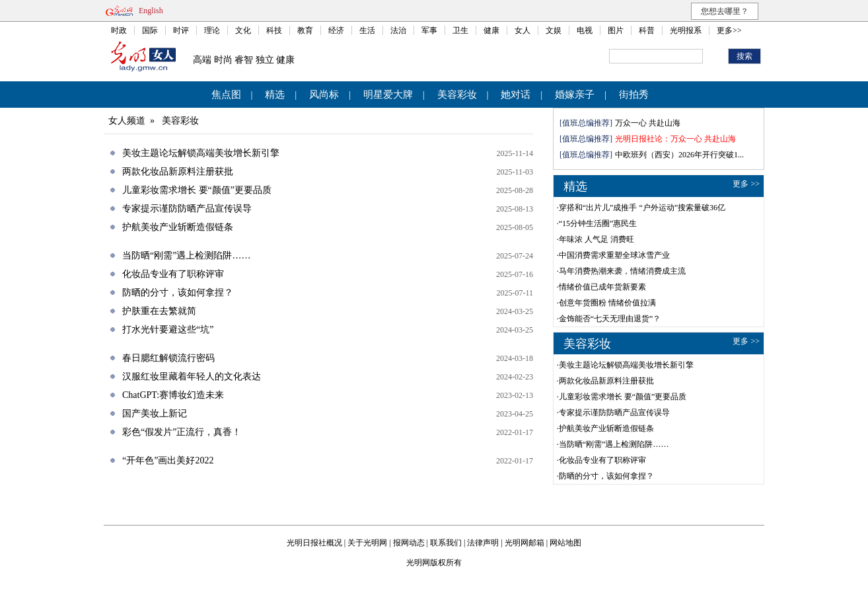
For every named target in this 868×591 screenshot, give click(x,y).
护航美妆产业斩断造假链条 (178, 227)
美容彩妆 (457, 95)
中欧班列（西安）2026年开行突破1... (679, 155)
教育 (305, 30)
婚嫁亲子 (575, 95)
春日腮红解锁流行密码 (168, 358)
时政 (119, 30)
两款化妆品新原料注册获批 (178, 172)
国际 (150, 30)
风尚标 (324, 95)
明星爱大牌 (388, 95)
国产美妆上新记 (155, 414)
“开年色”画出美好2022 (168, 460)
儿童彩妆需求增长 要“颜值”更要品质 (197, 190)
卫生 (460, 30)
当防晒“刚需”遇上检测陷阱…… (186, 256)
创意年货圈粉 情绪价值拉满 (607, 303)
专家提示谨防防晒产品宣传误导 (187, 209)
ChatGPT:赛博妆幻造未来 (173, 395)
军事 (429, 30)
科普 (647, 30)
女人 (523, 30)
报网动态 (409, 543)
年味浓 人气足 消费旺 (597, 239)
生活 (367, 30)
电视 (585, 30)
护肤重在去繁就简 (159, 311)
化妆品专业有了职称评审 (173, 274)
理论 (212, 30)
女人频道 (127, 121)
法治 (398, 30)
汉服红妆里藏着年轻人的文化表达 (192, 376)
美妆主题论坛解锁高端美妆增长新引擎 (201, 153)
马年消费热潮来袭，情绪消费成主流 (622, 271)
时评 (181, 30)
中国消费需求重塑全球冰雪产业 (614, 255)
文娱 (554, 30)
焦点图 (226, 95)
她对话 (516, 95)
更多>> (729, 30)
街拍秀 (634, 95)
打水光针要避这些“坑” (168, 330)
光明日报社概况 (314, 543)
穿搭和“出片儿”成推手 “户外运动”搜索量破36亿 (642, 208)
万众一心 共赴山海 (648, 123)
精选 (275, 95)
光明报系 (686, 30)
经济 (336, 30)
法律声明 (483, 543)
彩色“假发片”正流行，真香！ (182, 432)
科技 (274, 30)
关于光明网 (367, 543)
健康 (491, 30)
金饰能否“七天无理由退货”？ (610, 319)
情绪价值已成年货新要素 (602, 287)
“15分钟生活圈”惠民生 (598, 223)
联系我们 (446, 543)
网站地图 (565, 543)
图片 (616, 30)
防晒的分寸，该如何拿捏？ (178, 293)
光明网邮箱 (524, 543)
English (151, 11)
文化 (243, 30)
